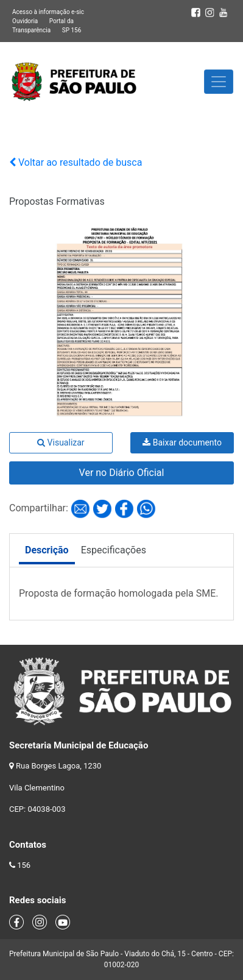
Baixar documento (182, 442)
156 (24, 865)
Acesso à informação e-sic (48, 12)
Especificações (114, 550)
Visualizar (61, 442)
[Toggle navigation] (219, 82)
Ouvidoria (25, 21)
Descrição (47, 550)
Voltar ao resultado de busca (76, 162)
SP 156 (72, 30)
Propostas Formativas (57, 201)
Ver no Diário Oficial (122, 473)
